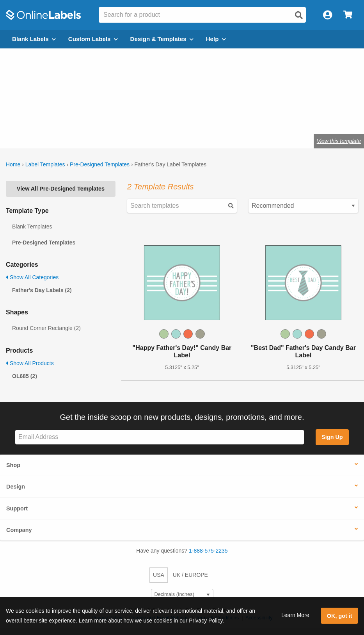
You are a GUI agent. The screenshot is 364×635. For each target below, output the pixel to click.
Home (13, 164)
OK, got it (340, 616)
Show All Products (30, 363)
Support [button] (17, 508)
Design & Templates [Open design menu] (162, 39)
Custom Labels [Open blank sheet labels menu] (93, 39)
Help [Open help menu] (216, 39)
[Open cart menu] (348, 15)
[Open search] (299, 15)
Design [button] (16, 487)
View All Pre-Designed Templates (61, 189)
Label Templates (45, 164)
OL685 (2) (25, 376)
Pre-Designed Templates (100, 164)
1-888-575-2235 (208, 551)
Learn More (295, 615)
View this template (339, 141)
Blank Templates (32, 227)
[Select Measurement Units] (182, 595)
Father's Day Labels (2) (42, 290)
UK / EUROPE (190, 575)
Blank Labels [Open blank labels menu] (34, 39)
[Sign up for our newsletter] (160, 437)
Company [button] (19, 530)
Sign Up (332, 437)
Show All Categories (32, 277)
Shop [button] (13, 465)
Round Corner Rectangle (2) (46, 328)
